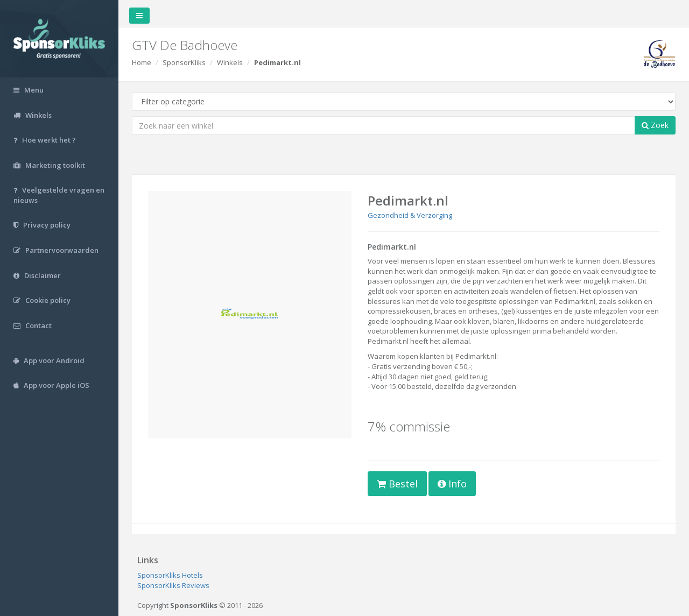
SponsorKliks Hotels (170, 575)
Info (452, 484)
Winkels (230, 62)
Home (142, 62)
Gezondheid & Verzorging (410, 215)
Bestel (397, 484)
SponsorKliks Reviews (173, 585)
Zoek (655, 125)
